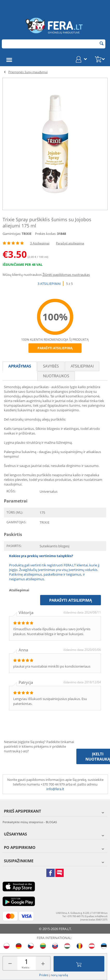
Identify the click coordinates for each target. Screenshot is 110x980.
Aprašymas (20, 366)
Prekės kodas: (46, 234)
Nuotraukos (56, 376)
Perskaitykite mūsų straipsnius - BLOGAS (30, 822)
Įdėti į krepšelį (79, 964)
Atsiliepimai (82, 366)
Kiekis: (26, 967)
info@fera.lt (55, 789)
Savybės (51, 366)
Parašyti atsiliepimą (70, 243)
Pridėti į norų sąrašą (54, 975)
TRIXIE (27, 234)
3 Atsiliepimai (40, 243)
